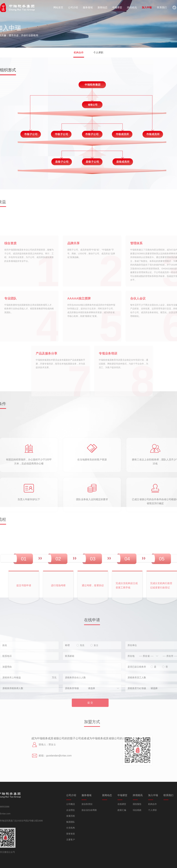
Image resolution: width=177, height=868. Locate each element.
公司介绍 (75, 7)
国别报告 (168, 804)
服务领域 (91, 7)
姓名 (5, 670)
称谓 (67, 670)
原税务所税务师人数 (13, 713)
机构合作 (79, 52)
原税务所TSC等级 (137, 713)
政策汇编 (152, 810)
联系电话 (7, 681)
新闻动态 (107, 7)
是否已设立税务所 (137, 692)
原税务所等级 (72, 713)
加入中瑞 (157, 7)
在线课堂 (152, 804)
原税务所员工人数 (137, 702)
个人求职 (98, 52)
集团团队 (101, 822)
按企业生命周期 (120, 810)
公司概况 (101, 804)
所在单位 (132, 670)
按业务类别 (118, 804)
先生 (81, 670)
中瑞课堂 (124, 7)
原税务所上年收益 (12, 702)
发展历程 (101, 816)
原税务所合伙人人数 (75, 702)
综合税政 (168, 810)
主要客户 (101, 840)
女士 (94, 670)
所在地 (131, 681)
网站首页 (59, 7)
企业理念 (101, 810)
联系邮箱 (70, 681)
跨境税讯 (140, 7)
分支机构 (101, 828)
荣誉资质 (101, 834)
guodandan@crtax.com (34, 756)
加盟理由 (7, 692)
